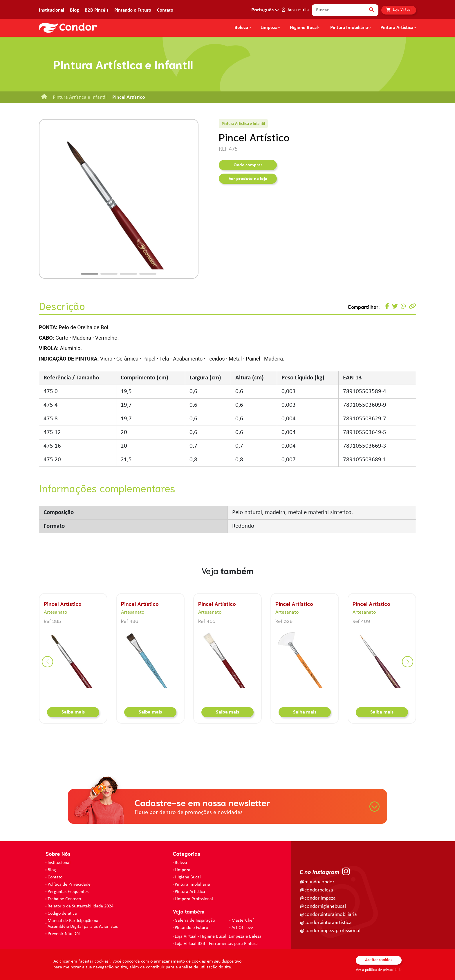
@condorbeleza (316, 890)
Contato (165, 10)
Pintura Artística (397, 28)
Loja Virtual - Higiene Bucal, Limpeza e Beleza (218, 936)
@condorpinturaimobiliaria (328, 915)
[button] (90, 274)
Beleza (241, 28)
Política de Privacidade (69, 884)
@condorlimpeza (318, 898)
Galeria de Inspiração (195, 920)
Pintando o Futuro (133, 10)
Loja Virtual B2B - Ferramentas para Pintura (216, 944)
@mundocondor (317, 882)
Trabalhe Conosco (64, 899)
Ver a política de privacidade (379, 970)
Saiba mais (73, 712)
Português (262, 10)
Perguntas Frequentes (68, 892)
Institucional (52, 10)
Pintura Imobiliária (349, 28)
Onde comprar (248, 165)
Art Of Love (242, 928)
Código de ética (62, 914)
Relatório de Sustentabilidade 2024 (81, 906)
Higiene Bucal (304, 28)
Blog (74, 10)
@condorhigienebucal (323, 906)
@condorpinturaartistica (326, 923)
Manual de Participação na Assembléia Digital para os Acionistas (83, 924)
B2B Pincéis (97, 10)
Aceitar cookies (379, 960)
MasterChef (243, 920)
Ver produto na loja (248, 179)
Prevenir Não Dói (64, 934)
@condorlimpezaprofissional (330, 931)
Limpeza (183, 870)
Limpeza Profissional (194, 899)
